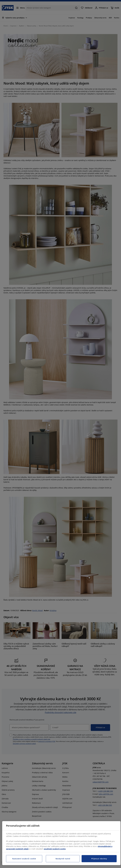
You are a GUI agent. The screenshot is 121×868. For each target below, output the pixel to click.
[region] (61, 843)
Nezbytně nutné (63, 859)
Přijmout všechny (99, 859)
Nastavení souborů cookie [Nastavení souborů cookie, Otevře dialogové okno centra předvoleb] (24, 859)
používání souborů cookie (55, 849)
